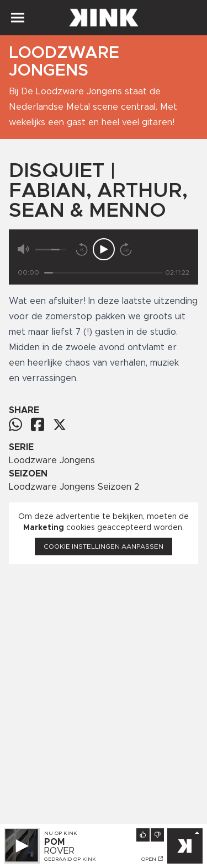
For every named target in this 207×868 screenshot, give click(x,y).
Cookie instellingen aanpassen (104, 546)
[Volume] (51, 250)
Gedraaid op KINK (70, 859)
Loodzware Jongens (52, 460)
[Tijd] (104, 273)
